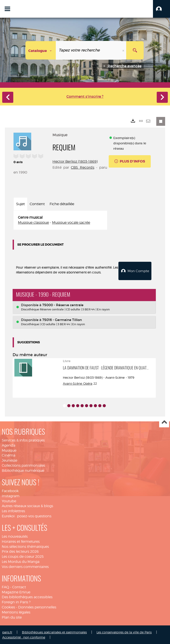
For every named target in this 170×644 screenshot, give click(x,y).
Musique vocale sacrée (71, 223)
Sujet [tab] (20, 204)
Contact (19, 587)
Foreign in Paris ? (16, 602)
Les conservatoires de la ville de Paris (124, 632)
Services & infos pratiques (23, 440)
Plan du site (12, 617)
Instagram (11, 496)
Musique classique (33, 223)
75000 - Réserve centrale (63, 305)
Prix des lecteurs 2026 (20, 551)
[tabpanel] (60, 220)
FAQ (5, 587)
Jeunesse (10, 460)
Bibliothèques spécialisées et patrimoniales (54, 632)
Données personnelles (37, 607)
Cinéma (9, 455)
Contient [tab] (37, 204)
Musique (9, 450)
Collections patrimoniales (23, 465)
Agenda (9, 445)
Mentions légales (16, 612)
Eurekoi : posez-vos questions (27, 516)
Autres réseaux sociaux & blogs (27, 506)
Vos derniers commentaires (25, 567)
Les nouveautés (15, 536)
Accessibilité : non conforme (24, 637)
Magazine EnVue (16, 592)
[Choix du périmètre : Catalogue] (41, 50)
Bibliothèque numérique (23, 470)
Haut (164, 422)
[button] (161, 9)
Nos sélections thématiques (25, 546)
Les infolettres (13, 511)
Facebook (10, 491)
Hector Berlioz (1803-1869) (75, 161)
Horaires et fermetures (21, 541)
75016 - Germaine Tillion (62, 320)
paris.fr (7, 632)
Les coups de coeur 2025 (23, 556)
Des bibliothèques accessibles (27, 597)
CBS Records (83, 167)
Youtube (9, 501)
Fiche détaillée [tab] (62, 204)
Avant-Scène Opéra (78, 383)
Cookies (8, 607)
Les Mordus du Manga (21, 561)
